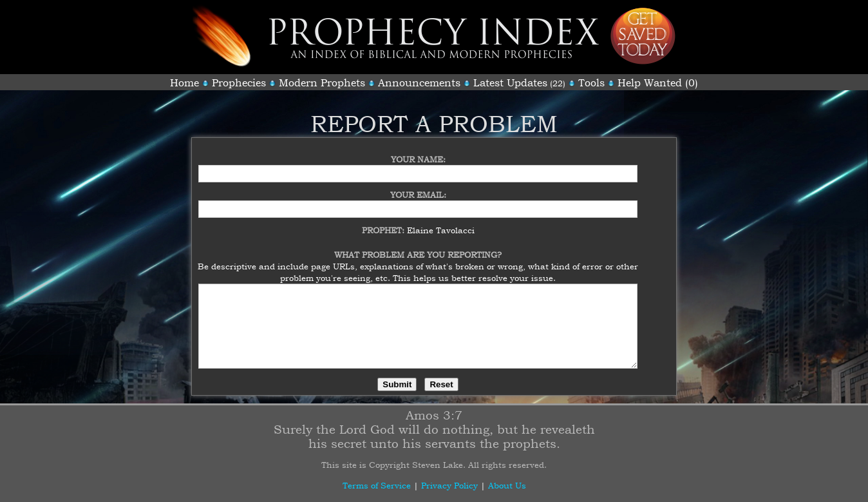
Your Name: (418, 151)
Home (184, 82)
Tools (591, 82)
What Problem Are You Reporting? (418, 247)
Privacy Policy (449, 485)
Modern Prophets (322, 82)
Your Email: (418, 187)
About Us (507, 485)
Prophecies (239, 82)
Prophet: (384, 222)
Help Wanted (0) (658, 82)
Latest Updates (510, 82)
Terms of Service (377, 485)
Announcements (419, 82)
